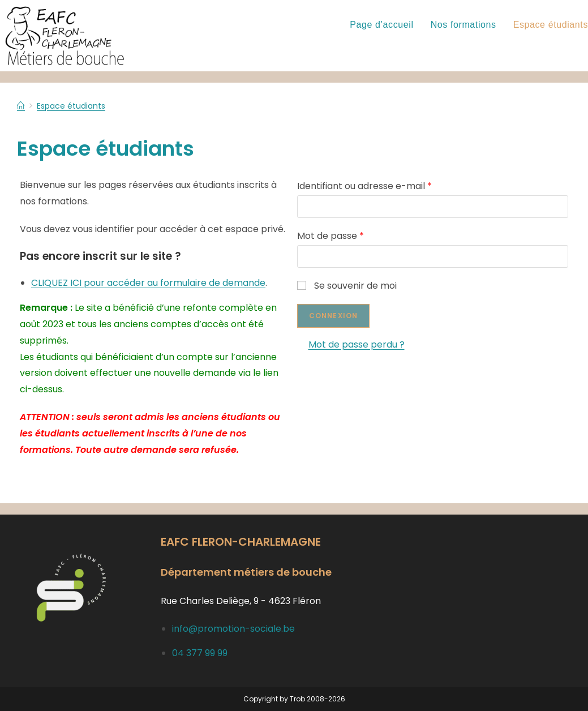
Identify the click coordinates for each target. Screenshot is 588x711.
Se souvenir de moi (347, 286)
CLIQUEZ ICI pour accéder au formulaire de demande (148, 283)
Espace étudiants (76, 106)
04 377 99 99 (200, 653)
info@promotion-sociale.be (233, 629)
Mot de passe (331, 236)
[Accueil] (22, 106)
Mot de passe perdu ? (357, 344)
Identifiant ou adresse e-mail (364, 186)
